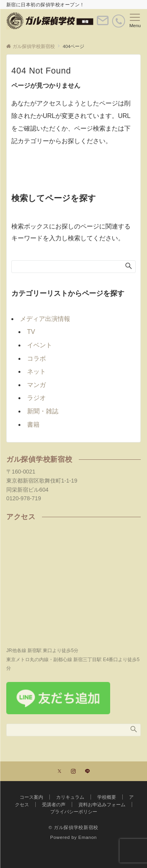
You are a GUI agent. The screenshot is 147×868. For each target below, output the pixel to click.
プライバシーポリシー (74, 812)
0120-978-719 (24, 498)
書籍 (33, 425)
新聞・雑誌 (43, 411)
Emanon (88, 837)
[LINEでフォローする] (87, 771)
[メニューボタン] (135, 21)
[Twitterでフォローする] (59, 771)
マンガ (36, 385)
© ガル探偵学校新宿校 (73, 827)
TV (31, 332)
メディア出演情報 (45, 319)
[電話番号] (119, 21)
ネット (36, 371)
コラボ (36, 358)
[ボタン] (103, 24)
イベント (40, 345)
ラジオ (36, 398)
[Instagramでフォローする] (73, 771)
